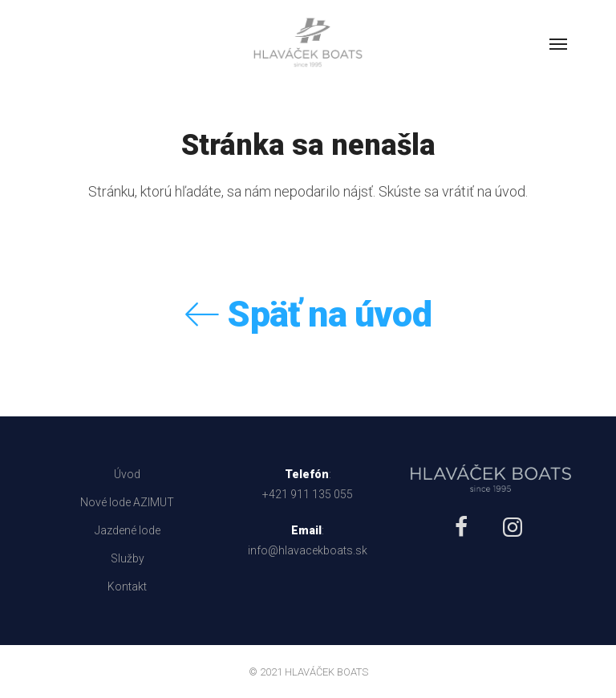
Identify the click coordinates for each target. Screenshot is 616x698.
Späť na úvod (308, 314)
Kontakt (127, 586)
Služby (128, 558)
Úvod (127, 474)
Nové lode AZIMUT (127, 502)
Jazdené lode (128, 530)
